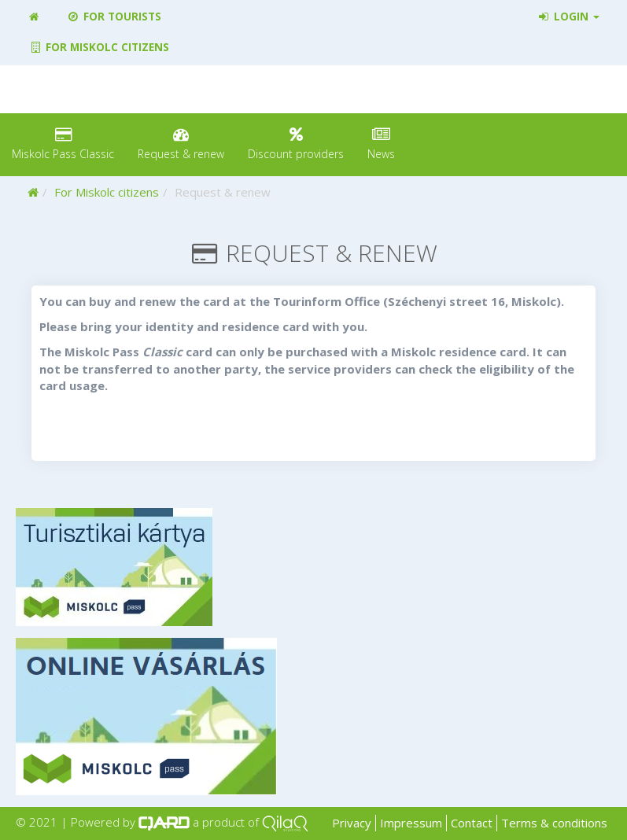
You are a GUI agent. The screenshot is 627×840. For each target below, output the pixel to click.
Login (568, 17)
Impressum (411, 823)
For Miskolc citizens (99, 47)
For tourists (113, 17)
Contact (472, 823)
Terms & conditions (554, 823)
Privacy (352, 823)
